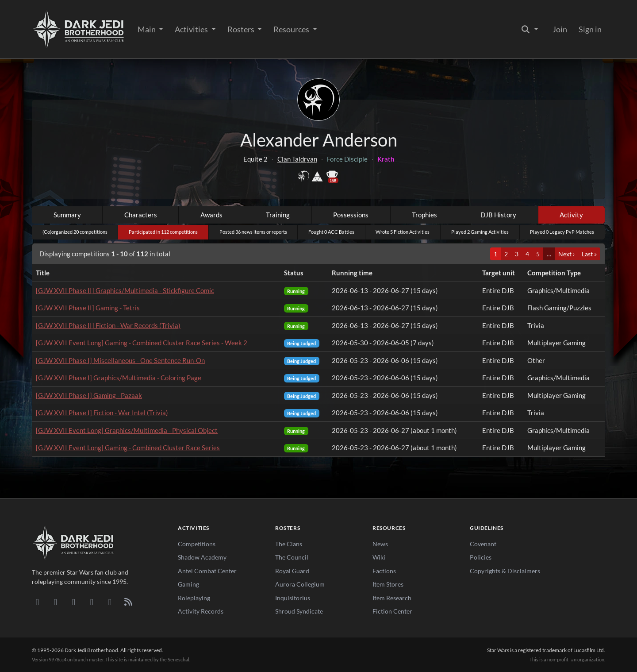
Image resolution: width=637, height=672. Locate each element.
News (380, 544)
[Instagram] (92, 602)
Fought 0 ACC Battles (331, 232)
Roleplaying (194, 598)
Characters (141, 215)
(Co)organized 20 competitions (75, 232)
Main (147, 29)
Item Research (392, 598)
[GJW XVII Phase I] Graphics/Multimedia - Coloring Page (119, 378)
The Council (292, 557)
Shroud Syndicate (299, 611)
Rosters (242, 29)
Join (560, 29)
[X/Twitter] (110, 602)
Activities (192, 29)
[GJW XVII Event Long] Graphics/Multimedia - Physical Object (127, 430)
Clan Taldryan (297, 159)
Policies (481, 557)
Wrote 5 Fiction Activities (403, 232)
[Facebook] (74, 602)
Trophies (424, 215)
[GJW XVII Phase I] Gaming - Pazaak (89, 395)
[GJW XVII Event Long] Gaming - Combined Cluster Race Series (128, 448)
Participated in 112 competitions (163, 232)
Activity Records (201, 611)
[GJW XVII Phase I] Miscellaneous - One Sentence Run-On (120, 360)
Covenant (483, 544)
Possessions (351, 215)
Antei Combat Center (207, 571)
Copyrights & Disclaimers (505, 571)
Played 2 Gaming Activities (480, 232)
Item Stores (388, 584)
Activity (571, 215)
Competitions (197, 544)
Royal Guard (292, 571)
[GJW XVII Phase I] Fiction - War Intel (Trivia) (102, 413)
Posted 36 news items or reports (253, 232)
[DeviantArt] (56, 602)
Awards (211, 215)
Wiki (379, 557)
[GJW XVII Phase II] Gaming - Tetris (88, 308)
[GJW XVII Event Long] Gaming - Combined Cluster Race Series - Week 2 (142, 343)
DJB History (498, 215)
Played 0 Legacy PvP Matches (562, 232)
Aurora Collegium (300, 584)
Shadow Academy (202, 557)
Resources (292, 29)
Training (278, 215)
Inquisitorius (293, 598)
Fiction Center (392, 611)
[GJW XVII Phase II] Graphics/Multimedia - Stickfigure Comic (125, 290)
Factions (384, 571)
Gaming (188, 584)
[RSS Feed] (128, 602)
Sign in (590, 29)
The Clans (289, 544)
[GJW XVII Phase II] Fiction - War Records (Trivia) (108, 325)
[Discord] (37, 602)
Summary (67, 215)
